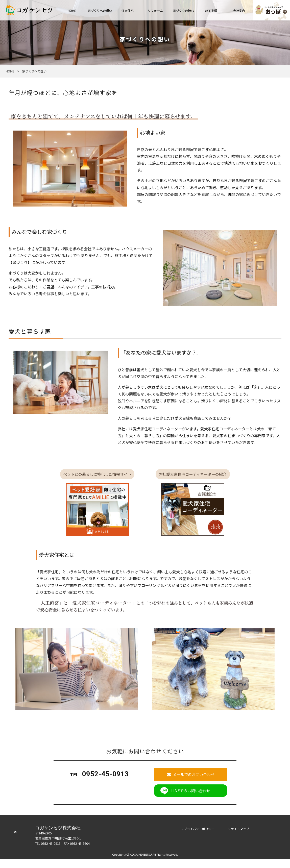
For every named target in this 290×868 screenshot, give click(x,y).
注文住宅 (128, 10)
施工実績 (211, 10)
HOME (72, 10)
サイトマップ (239, 838)
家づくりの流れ (183, 10)
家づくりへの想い (100, 10)
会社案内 (239, 10)
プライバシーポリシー (198, 838)
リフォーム (155, 10)
